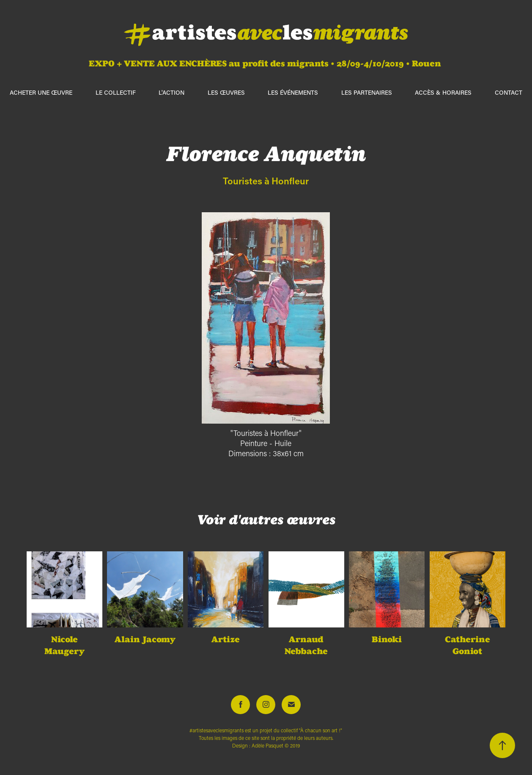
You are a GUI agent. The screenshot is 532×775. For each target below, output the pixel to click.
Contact (509, 92)
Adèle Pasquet (267, 746)
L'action (171, 92)
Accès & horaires (443, 92)
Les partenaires (367, 92)
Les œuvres (226, 92)
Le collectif (116, 92)
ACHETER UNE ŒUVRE (41, 92)
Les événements (293, 92)
